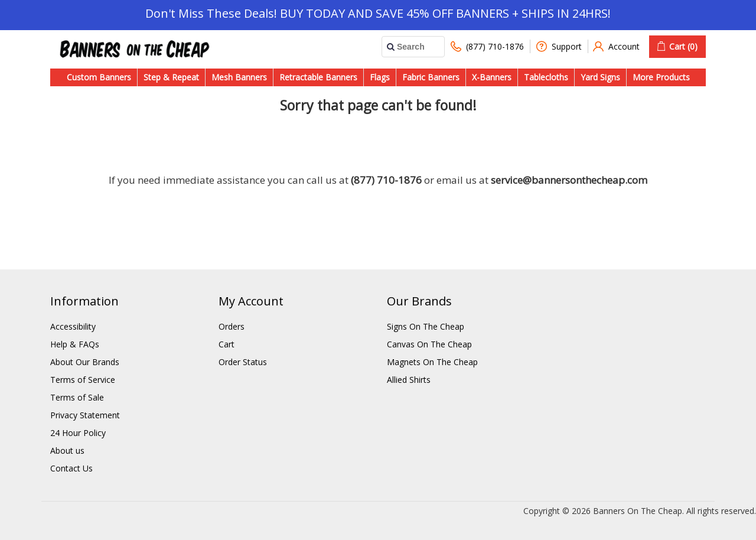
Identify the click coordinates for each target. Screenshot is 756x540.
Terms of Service (83, 380)
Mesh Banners (239, 77)
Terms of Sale (77, 397)
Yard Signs (600, 77)
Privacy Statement (85, 415)
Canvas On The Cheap (429, 344)
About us (67, 450)
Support (559, 46)
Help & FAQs (75, 344)
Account (616, 46)
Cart (227, 344)
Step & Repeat (171, 77)
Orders (232, 326)
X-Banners (492, 77)
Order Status (243, 362)
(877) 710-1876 (487, 46)
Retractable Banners (318, 77)
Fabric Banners (431, 77)
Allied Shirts (409, 380)
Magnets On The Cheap (432, 362)
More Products (661, 77)
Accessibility (73, 326)
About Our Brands (85, 362)
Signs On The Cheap (426, 326)
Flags (380, 77)
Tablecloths (546, 77)
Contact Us (71, 468)
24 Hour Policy (78, 433)
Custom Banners (99, 77)
